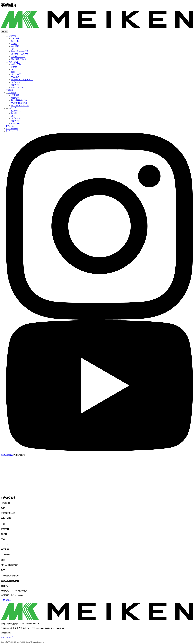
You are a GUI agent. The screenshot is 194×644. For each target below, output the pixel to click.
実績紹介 (10, 90)
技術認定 (15, 77)
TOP (6, 633)
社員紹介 (15, 98)
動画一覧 (10, 126)
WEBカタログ (17, 87)
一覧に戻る (6, 600)
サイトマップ (12, 131)
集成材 (14, 67)
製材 (13, 72)
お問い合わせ (12, 129)
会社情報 (12, 36)
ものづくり (13, 108)
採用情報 (12, 93)
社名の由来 (16, 123)
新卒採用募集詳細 (19, 100)
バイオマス (16, 82)
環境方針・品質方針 (20, 54)
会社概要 (15, 46)
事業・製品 (13, 62)
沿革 (13, 49)
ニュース (15, 41)
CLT (13, 69)
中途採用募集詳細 (19, 103)
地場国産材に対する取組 (22, 80)
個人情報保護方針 (19, 59)
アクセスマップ (18, 57)
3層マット (15, 85)
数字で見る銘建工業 (20, 51)
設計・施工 (16, 74)
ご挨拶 (14, 44)
